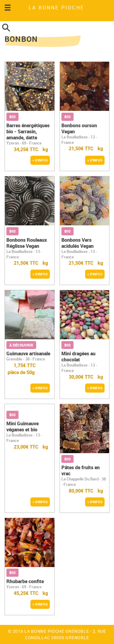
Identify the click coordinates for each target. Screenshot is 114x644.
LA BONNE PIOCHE (56, 8)
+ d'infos (40, 160)
